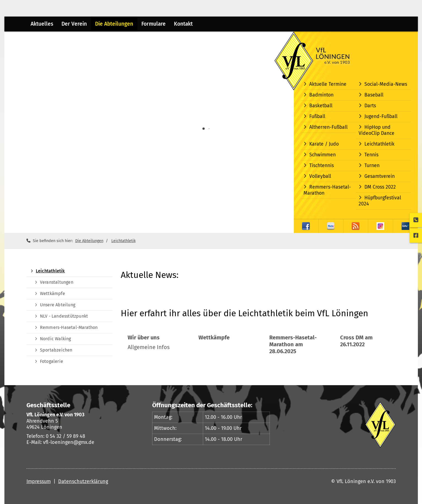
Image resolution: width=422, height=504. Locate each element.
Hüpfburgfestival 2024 (380, 201)
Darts (370, 106)
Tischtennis (322, 166)
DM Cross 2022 (380, 187)
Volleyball (320, 176)
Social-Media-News (386, 84)
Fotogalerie (52, 361)
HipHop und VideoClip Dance (377, 130)
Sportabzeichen (56, 350)
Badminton (321, 95)
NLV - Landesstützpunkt (64, 316)
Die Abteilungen (114, 24)
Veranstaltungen (57, 282)
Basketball (321, 106)
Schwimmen (322, 155)
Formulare (154, 24)
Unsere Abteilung (58, 305)
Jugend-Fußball (381, 116)
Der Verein (74, 24)
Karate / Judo (324, 144)
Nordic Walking (56, 339)
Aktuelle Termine (328, 84)
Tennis (371, 155)
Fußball (317, 116)
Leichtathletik (379, 144)
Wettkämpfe (53, 293)
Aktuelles (42, 24)
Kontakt (183, 24)
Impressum (39, 481)
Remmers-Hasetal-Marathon (327, 190)
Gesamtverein (380, 176)
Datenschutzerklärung (83, 481)
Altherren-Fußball (328, 127)
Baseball (374, 95)
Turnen (372, 166)
